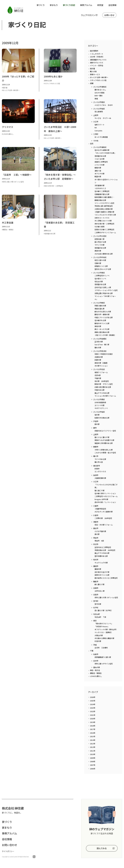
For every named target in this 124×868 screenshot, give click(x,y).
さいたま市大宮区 (100, 236)
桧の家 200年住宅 (102, 381)
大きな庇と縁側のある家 (104, 254)
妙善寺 (97, 469)
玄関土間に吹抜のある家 (104, 293)
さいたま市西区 (99, 399)
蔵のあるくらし (100, 90)
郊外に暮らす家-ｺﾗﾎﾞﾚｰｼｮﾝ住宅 (106, 597)
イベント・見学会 (97, 66)
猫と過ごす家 (100, 491)
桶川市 (96, 456)
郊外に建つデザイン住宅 (104, 664)
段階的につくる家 (101, 266)
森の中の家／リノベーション (105, 502)
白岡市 (96, 588)
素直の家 (98, 251)
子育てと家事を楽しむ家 (104, 450)
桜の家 (97, 415)
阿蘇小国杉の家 (100, 306)
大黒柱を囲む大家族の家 (104, 209)
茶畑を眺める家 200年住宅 (105, 550)
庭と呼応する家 (100, 242)
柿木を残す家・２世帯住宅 (104, 224)
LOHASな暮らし (96, 676)
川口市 (96, 122)
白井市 (96, 661)
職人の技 (93, 71)
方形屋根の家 (100, 185)
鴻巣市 (96, 522)
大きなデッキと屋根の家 (104, 512)
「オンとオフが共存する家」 (105, 153)
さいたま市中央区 (100, 257)
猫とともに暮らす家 (102, 437)
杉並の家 (98, 641)
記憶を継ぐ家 (100, 239)
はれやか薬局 (100, 93)
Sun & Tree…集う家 (102, 345)
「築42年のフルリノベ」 (104, 624)
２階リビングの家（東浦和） (105, 335)
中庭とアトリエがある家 (104, 317)
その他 (96, 141)
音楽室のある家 (100, 156)
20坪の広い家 (100, 591)
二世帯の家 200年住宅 (103, 518)
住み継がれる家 (100, 320)
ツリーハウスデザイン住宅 (104, 203)
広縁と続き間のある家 (103, 387)
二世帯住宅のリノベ (102, 276)
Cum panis (98, 131)
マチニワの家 (100, 245)
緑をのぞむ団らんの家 (103, 312)
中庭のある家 (100, 390)
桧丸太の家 (99, 281)
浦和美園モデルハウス (98, 60)
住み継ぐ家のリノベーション (105, 493)
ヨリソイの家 (100, 405)
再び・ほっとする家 (102, 329)
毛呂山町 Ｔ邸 (100, 617)
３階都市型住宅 (100, 509)
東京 (95, 621)
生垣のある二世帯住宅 (103, 547)
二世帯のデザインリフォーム (105, 233)
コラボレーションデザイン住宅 (106, 290)
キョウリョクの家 (101, 563)
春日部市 (97, 466)
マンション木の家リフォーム (105, 396)
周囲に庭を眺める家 (102, 332)
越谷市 (96, 528)
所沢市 (96, 544)
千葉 (92, 651)
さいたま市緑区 (99, 303)
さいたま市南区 (99, 102)
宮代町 (96, 601)
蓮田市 (96, 566)
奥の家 (97, 534)
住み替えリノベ (100, 279)
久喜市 (96, 515)
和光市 (96, 560)
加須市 (96, 475)
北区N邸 (98, 375)
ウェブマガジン (88, 15)
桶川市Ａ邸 (99, 462)
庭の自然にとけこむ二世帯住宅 (106, 578)
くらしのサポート (97, 54)
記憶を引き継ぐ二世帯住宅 (104, 229)
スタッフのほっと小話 (98, 80)
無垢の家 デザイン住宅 (104, 384)
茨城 (95, 645)
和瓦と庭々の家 (100, 260)
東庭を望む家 (100, 309)
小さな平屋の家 (100, 531)
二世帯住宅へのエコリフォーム (106, 496)
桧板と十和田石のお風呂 (104, 354)
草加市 (96, 538)
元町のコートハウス (102, 218)
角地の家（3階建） (102, 363)
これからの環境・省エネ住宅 (105, 453)
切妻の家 (98, 263)
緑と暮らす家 (100, 584)
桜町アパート (100, 125)
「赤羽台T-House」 (102, 626)
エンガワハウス (100, 472)
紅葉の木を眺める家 (102, 418)
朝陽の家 (98, 168)
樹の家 (97, 424)
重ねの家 (97, 667)
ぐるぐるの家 (100, 159)
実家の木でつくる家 (102, 575)
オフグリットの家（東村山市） (106, 629)
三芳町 (96, 134)
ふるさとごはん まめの (104, 105)
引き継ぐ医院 (100, 227)
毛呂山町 (97, 614)
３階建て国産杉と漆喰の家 (104, 212)
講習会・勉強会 (96, 673)
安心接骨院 (99, 112)
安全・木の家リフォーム (104, 525)
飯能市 (96, 581)
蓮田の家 (98, 569)
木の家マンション (101, 366)
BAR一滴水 (99, 96)
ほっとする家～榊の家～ (99, 77)
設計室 (92, 69)
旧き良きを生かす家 (102, 572)
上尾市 (96, 115)
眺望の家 (98, 177)
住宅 (92, 144)
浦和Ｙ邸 (98, 171)
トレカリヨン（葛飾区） (104, 632)
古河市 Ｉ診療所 (101, 648)
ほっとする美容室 (101, 137)
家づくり (41, 5)
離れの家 (98, 348)
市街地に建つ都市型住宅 (104, 206)
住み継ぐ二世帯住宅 (102, 191)
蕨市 (95, 428)
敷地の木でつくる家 (102, 323)
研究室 (100, 5)
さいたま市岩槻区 (100, 339)
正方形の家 (99, 342)
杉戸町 (96, 608)
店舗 (92, 83)
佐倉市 (96, 654)
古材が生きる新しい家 (103, 287)
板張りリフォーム (101, 372)
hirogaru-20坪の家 (101, 499)
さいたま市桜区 (99, 109)
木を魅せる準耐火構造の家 (104, 638)
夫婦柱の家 (99, 357)
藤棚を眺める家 (100, 200)
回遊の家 (98, 360)
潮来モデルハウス (97, 63)
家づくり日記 (69, 5)
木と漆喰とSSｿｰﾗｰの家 (103, 221)
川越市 (96, 506)
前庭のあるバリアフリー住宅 (105, 431)
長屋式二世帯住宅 (101, 162)
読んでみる (102, 848)
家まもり (54, 5)
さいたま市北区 (99, 369)
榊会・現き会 (95, 670)
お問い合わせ (9, 845)
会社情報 (112, 5)
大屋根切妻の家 (100, 478)
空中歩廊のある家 (101, 556)
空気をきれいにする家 (103, 269)
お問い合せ (109, 15)
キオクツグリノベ (101, 408)
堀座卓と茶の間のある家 (104, 443)
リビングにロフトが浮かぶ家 (105, 215)
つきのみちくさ (100, 188)
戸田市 (96, 421)
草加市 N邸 (99, 541)
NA (96, 128)
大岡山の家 (99, 635)
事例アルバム (86, 5)
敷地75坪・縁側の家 (102, 314)
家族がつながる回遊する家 (104, 440)
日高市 (96, 595)
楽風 (96, 99)
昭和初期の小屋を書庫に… (104, 197)
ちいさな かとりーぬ (103, 118)
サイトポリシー (8, 851)
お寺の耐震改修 (100, 402)
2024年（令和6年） (97, 57)
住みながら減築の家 (102, 150)
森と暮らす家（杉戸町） (104, 610)
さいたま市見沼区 (100, 351)
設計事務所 (94, 51)
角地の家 (98, 326)
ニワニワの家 (100, 165)
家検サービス (95, 74)
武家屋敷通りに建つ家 (103, 657)
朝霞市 (96, 447)
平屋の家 (98, 378)
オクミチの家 (100, 174)
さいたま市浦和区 (100, 87)
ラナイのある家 (100, 459)
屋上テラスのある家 (102, 393)
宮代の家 (98, 604)
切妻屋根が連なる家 (102, 194)
